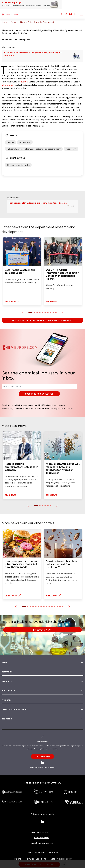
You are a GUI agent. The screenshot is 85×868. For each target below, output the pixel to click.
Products (7, 681)
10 (56, 312)
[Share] (66, 14)
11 (52, 606)
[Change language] (71, 14)
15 (63, 606)
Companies (7, 672)
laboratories (7, 85)
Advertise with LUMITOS (41, 832)
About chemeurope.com (42, 843)
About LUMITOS (41, 838)
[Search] (61, 14)
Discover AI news (42, 630)
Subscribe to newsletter (39, 394)
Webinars (7, 700)
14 (60, 606)
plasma (24, 82)
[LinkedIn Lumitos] (42, 822)
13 (57, 606)
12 (55, 606)
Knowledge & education (14, 709)
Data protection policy (61, 859)
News (4, 662)
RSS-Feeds (7, 719)
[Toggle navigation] (82, 15)
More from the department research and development (42, 320)
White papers (9, 691)
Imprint (17, 859)
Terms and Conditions (36, 859)
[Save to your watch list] (75, 14)
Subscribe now (42, 756)
